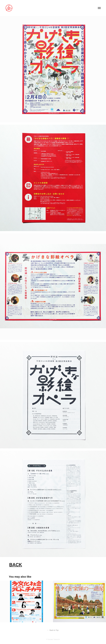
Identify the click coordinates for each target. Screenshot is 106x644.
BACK (16, 565)
